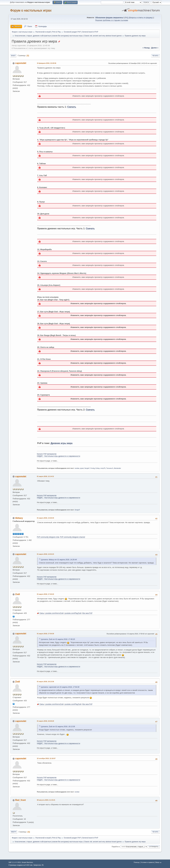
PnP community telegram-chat (48, 537)
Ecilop (98, 468)
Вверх (14, 832)
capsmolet (21, 63)
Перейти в (116, 847)
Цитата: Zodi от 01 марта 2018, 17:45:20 (58, 639)
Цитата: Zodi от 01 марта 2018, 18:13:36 (58, 727)
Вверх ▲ (158, 862)
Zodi (18, 594)
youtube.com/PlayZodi (73, 613)
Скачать (72, 107)
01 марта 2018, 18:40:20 (45, 721)
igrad (82, 468)
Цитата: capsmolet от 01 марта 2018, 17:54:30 (60, 687)
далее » (155, 48)
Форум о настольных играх (31, 10)
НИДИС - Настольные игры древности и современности (58, 456)
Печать (155, 56)
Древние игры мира (61, 443)
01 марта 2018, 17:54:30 (45, 634)
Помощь (137, 862)
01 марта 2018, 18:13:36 (45, 682)
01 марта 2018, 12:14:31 (45, 476)
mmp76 (103, 468)
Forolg (93, 468)
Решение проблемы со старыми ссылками (112, 20)
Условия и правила (147, 862)
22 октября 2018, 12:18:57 (46, 758)
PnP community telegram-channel (73, 537)
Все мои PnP (87, 613)
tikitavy (19, 518)
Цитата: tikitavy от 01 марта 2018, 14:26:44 (59, 560)
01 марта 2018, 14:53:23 (45, 554)
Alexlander (118, 468)
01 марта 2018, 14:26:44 (45, 518)
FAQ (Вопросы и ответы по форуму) (139, 18)
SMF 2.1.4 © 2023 (15, 862)
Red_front (20, 800)
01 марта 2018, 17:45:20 (45, 594)
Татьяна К (110, 468)
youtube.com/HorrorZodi (54, 613)
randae (77, 468)
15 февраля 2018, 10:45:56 (47, 63)
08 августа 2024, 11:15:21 (46, 800)
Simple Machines (27, 862)
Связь (42, 613)
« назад (146, 48)
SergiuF (87, 468)
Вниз (13, 56)
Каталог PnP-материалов (47, 454)
